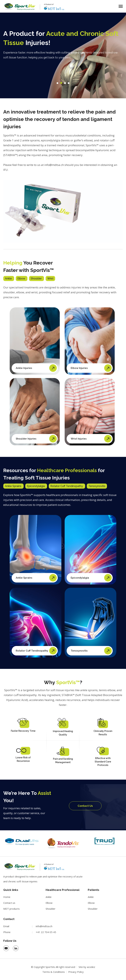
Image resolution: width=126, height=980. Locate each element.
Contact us (9, 903)
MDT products (11, 909)
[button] (57, 83)
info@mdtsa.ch (44, 926)
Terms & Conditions (54, 972)
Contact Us (85, 806)
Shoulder (51, 909)
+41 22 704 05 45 (46, 932)
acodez (91, 967)
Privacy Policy (76, 972)
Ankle (49, 897)
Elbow (49, 903)
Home (7, 897)
